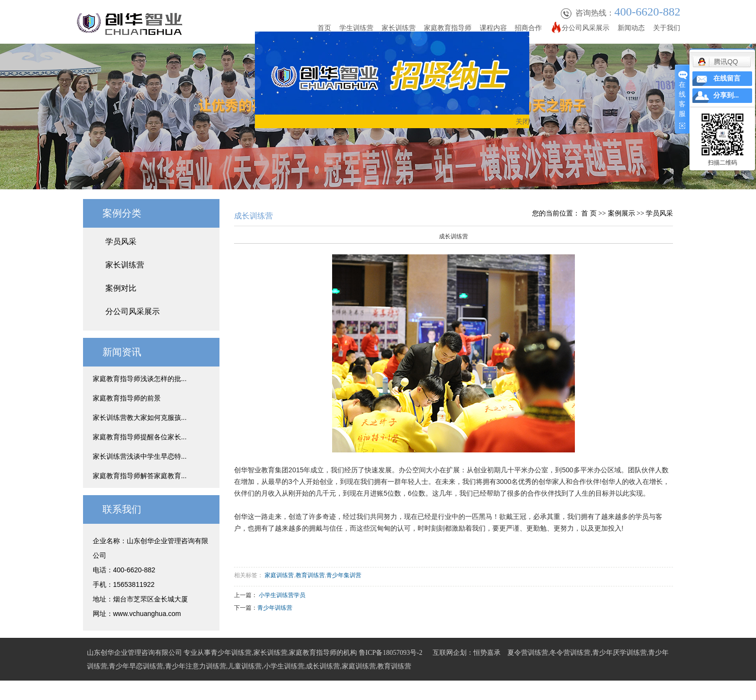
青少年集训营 (344, 575)
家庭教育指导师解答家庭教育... (140, 476)
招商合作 (528, 28)
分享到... (726, 95)
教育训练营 (310, 575)
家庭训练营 (279, 575)
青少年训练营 (275, 608)
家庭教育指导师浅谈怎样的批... (140, 379)
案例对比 (121, 288)
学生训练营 (356, 28)
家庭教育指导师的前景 (127, 398)
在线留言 (727, 78)
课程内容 (493, 28)
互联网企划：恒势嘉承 (467, 653)
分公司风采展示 (586, 28)
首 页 (589, 213)
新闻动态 (631, 28)
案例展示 (622, 213)
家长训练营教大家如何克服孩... (140, 417)
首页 (324, 28)
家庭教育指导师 (448, 28)
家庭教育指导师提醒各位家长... (140, 437)
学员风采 (121, 242)
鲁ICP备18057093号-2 (391, 653)
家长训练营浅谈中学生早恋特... (140, 456)
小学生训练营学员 (282, 595)
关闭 (524, 122)
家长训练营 (399, 28)
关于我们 (667, 28)
